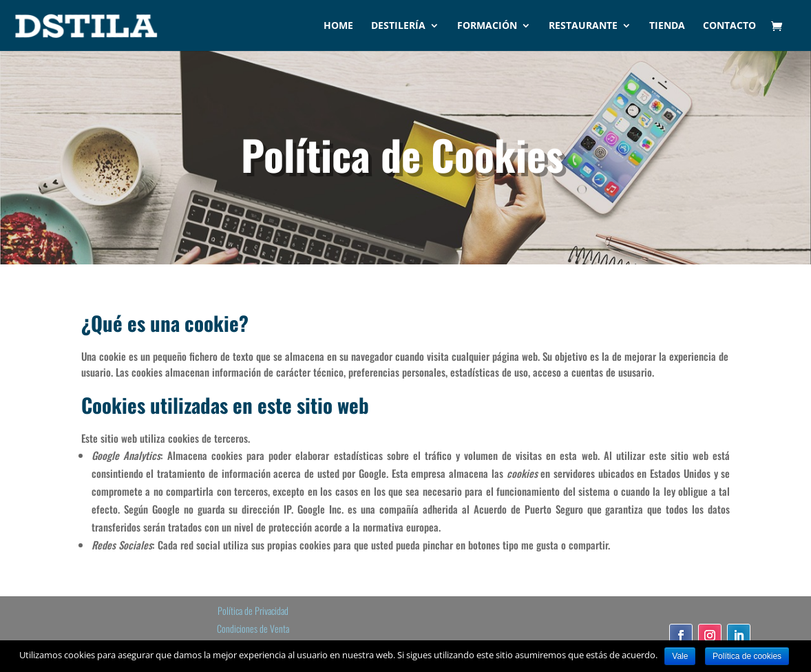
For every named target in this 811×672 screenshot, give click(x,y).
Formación (487, 26)
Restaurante (583, 26)
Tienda (667, 26)
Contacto (729, 26)
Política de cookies (747, 656)
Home (338, 26)
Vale (680, 656)
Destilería (398, 26)
